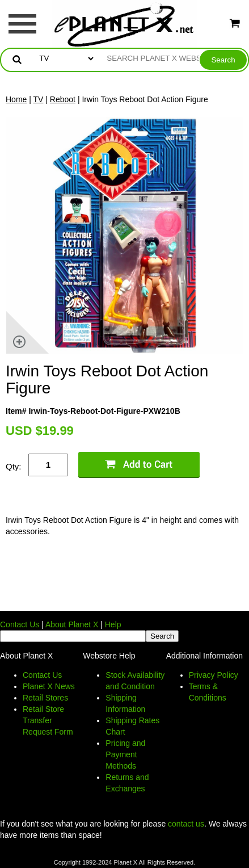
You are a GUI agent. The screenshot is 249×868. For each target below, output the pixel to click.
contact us (186, 824)
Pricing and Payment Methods (125, 754)
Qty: (14, 466)
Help (113, 624)
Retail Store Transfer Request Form (48, 720)
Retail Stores (45, 698)
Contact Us (20, 624)
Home (16, 99)
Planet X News (49, 686)
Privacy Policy (214, 675)
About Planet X (72, 624)
